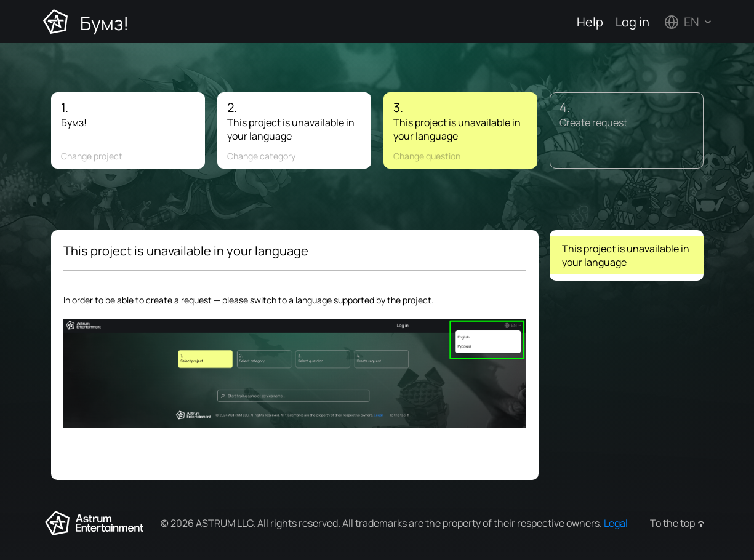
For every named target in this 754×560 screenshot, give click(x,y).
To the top (672, 523)
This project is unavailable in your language (626, 255)
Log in (632, 22)
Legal (616, 523)
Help (590, 22)
